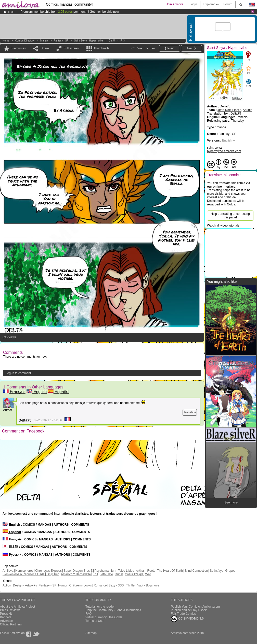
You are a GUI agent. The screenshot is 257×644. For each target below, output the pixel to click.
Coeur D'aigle (135, 574)
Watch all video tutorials (223, 226)
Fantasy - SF (61, 41)
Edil (95, 574)
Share (45, 48)
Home (6, 41)
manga (44, 41)
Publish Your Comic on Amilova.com (195, 607)
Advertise (6, 621)
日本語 (10, 547)
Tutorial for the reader (100, 607)
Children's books (80, 585)
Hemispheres (24, 571)
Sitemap (91, 633)
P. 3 (123, 41)
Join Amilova (175, 4)
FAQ (88, 614)
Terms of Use (94, 621)
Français (14, 392)
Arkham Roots (146, 571)
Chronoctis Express (48, 571)
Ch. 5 (112, 41)
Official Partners (11, 624)
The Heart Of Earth (170, 571)
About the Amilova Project (17, 607)
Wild (148, 574)
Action (7, 585)
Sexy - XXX (116, 585)
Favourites (19, 48)
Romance (100, 585)
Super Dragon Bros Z (78, 571)
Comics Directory (25, 41)
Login (193, 4)
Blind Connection (196, 571)
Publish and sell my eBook (189, 610)
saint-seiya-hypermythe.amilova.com (224, 149)
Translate (190, 412)
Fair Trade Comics (183, 614)
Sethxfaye (217, 571)
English (37, 392)
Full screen (71, 48)
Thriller (131, 585)
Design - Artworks (25, 585)
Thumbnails (101, 48)
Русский (12, 555)
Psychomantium (105, 571)
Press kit (6, 614)
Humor (63, 585)
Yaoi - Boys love (148, 585)
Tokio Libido (126, 571)
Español (59, 392)
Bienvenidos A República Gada (24, 574)
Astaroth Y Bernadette (76, 574)
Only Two (53, 574)
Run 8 (119, 574)
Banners (6, 617)
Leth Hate (106, 574)
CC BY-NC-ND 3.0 (187, 619)
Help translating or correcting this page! (230, 216)
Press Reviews (10, 610)
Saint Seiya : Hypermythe (89, 41)
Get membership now (104, 12)
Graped (230, 571)
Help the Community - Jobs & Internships (113, 610)
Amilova (8, 571)
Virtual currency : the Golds (104, 617)
